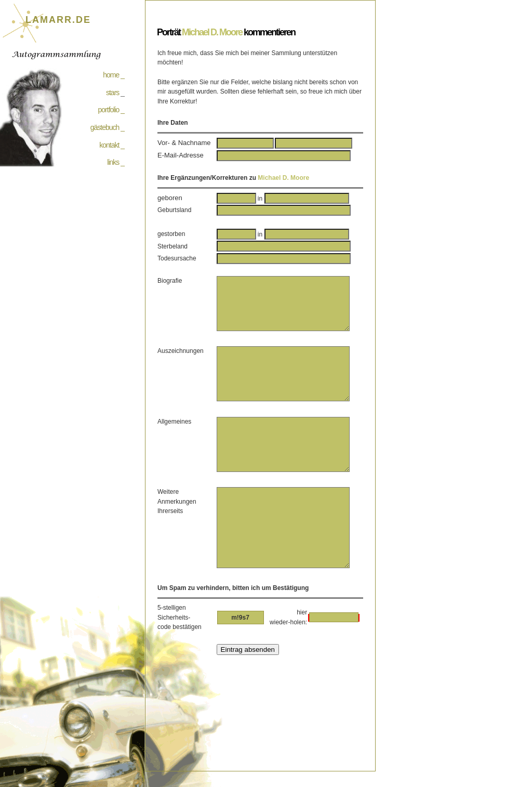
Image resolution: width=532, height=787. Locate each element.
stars (112, 93)
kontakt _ (112, 145)
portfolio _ (111, 110)
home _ (114, 75)
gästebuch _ (107, 127)
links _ (116, 162)
